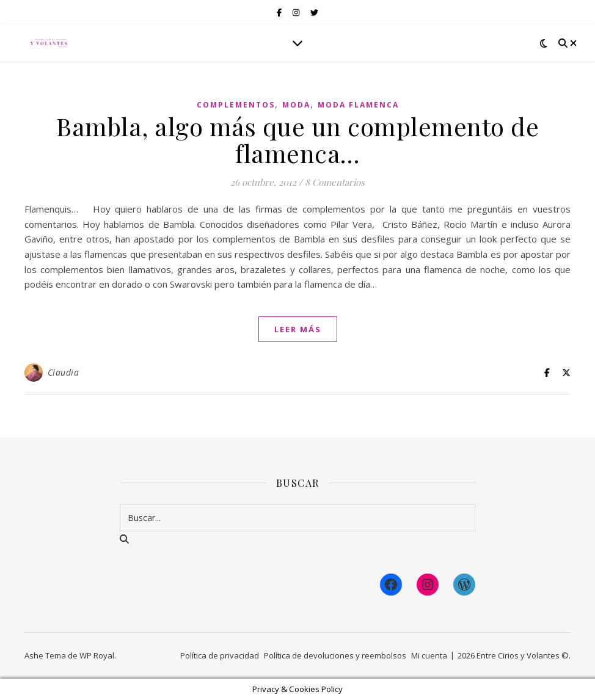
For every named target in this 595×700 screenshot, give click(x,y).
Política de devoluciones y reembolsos (335, 655)
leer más (298, 329)
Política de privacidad (220, 655)
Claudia (64, 372)
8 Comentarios (335, 182)
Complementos (236, 105)
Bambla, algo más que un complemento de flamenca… (297, 140)
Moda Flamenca (358, 105)
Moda (296, 105)
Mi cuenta (429, 655)
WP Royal (97, 655)
